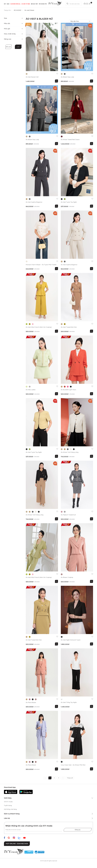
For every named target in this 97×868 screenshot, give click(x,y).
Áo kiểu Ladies (31, 390)
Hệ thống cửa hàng (10, 809)
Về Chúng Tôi (43, 4)
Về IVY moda (8, 802)
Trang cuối (70, 778)
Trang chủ (7, 10)
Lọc (18, 47)
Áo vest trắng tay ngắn (69, 702)
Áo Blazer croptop (67, 577)
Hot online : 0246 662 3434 (17, 844)
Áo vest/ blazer (29, 10)
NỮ (5, 4)
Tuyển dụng (8, 805)
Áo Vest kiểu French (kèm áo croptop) (39, 327)
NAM (8, 4)
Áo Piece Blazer (31, 703)
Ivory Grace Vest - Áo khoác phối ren (73, 765)
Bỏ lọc (8, 47)
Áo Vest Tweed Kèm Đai (69, 327)
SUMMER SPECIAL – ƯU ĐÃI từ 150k (20, 4)
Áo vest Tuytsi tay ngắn (69, 202)
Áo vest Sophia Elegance (34, 202)
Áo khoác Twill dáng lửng (70, 452)
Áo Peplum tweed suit (68, 515)
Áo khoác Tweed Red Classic (70, 140)
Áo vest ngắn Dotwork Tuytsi (71, 640)
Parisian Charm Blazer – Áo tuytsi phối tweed (41, 265)
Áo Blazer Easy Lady (67, 77)
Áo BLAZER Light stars (68, 390)
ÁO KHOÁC (18, 10)
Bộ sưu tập (34, 4)
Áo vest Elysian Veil (32, 77)
